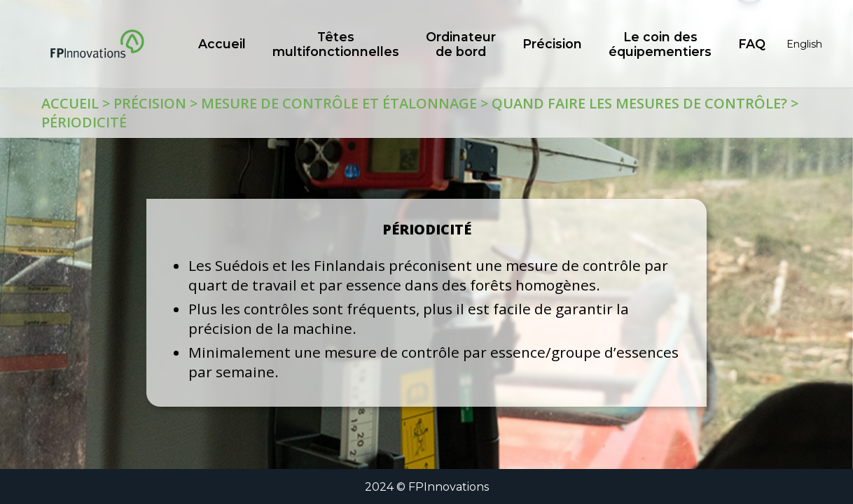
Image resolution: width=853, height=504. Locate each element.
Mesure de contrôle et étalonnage (339, 103)
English (804, 44)
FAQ (752, 44)
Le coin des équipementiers (660, 44)
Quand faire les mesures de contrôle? (639, 103)
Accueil (70, 103)
